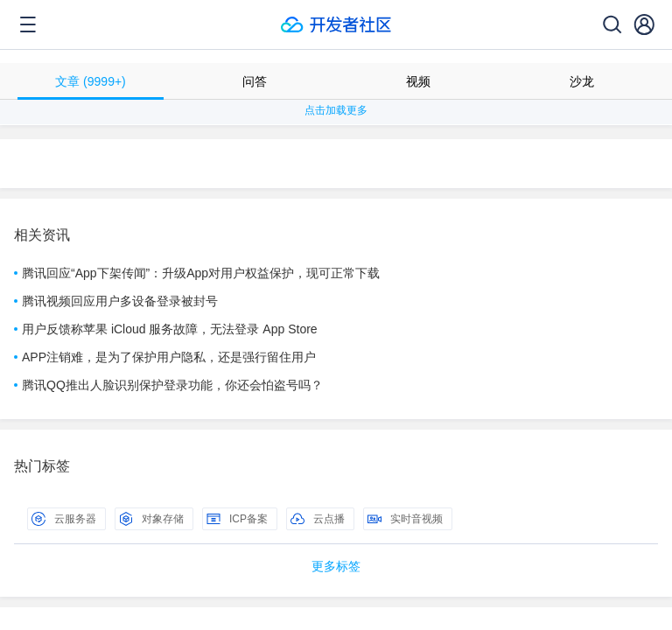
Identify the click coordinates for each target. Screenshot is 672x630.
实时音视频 (405, 519)
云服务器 (64, 519)
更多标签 (336, 566)
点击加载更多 (336, 110)
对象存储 (151, 519)
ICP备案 (237, 519)
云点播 (318, 519)
